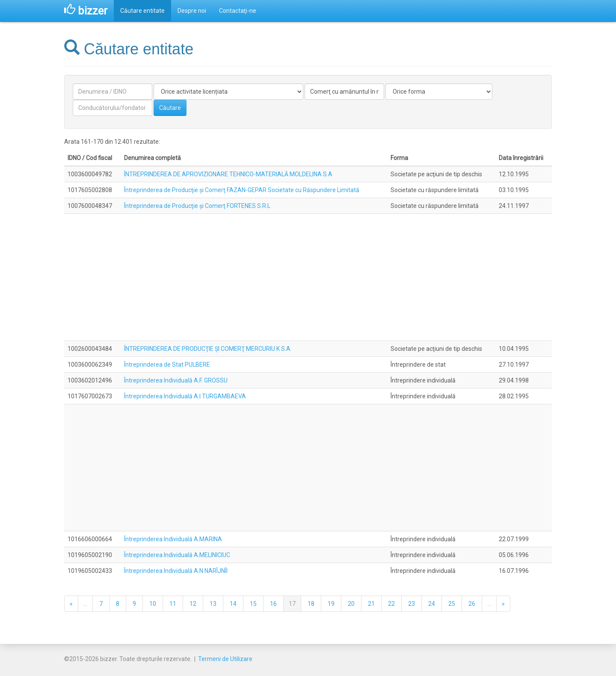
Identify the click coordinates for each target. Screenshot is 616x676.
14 (233, 604)
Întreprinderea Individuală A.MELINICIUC (177, 555)
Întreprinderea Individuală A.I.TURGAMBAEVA (185, 396)
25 (452, 604)
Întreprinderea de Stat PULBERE (167, 365)
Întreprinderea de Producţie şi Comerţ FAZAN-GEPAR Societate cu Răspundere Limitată (242, 190)
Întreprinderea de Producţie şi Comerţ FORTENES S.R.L (197, 206)
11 (173, 604)
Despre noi (192, 11)
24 (432, 604)
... (85, 604)
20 (351, 604)
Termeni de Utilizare (225, 659)
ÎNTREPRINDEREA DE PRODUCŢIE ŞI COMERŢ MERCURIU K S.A (207, 349)
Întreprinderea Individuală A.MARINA (173, 539)
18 (311, 604)
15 (253, 604)
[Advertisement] (308, 277)
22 (391, 604)
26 (472, 604)
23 (412, 604)
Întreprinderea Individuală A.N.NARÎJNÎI (176, 571)
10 (153, 604)
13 (213, 604)
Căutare (170, 108)
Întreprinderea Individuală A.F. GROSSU (176, 380)
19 (331, 604)
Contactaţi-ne (238, 11)
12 (193, 604)
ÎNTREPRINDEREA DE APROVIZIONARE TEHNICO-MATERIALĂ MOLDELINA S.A (228, 174)
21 (371, 604)
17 (292, 604)
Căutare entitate (142, 11)
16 (273, 604)
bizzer (86, 11)
